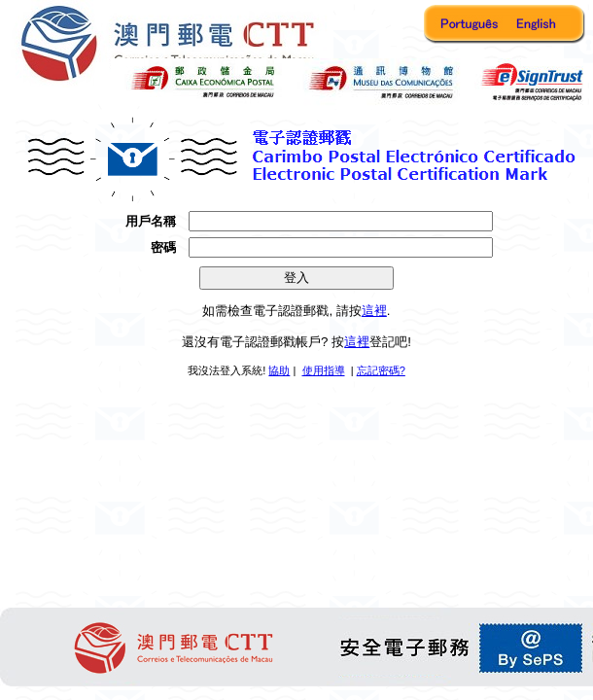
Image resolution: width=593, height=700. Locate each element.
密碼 (163, 247)
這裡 (374, 311)
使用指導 (324, 370)
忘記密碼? (381, 370)
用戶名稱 (151, 221)
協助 (279, 370)
